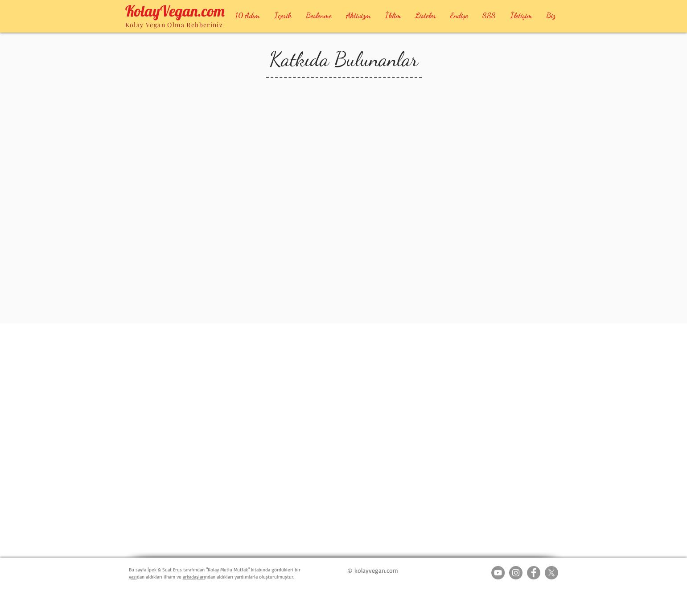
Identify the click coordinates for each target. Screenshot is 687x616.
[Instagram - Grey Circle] (516, 573)
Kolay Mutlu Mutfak (228, 570)
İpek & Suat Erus (165, 570)
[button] (319, 15)
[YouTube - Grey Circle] (498, 573)
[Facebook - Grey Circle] (534, 573)
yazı (133, 577)
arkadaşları (194, 577)
